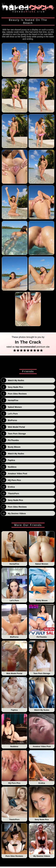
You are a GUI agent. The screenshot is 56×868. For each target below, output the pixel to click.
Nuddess (14, 731)
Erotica (42, 767)
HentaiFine (14, 548)
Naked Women (42, 548)
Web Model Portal (14, 658)
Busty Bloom (42, 585)
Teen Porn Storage (42, 658)
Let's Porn (14, 585)
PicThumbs (42, 621)
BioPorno (14, 621)
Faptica (14, 694)
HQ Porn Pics (14, 767)
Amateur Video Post (42, 731)
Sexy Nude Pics (42, 804)
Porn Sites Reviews (14, 840)
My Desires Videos (42, 840)
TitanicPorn (14, 804)
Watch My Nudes (42, 694)
